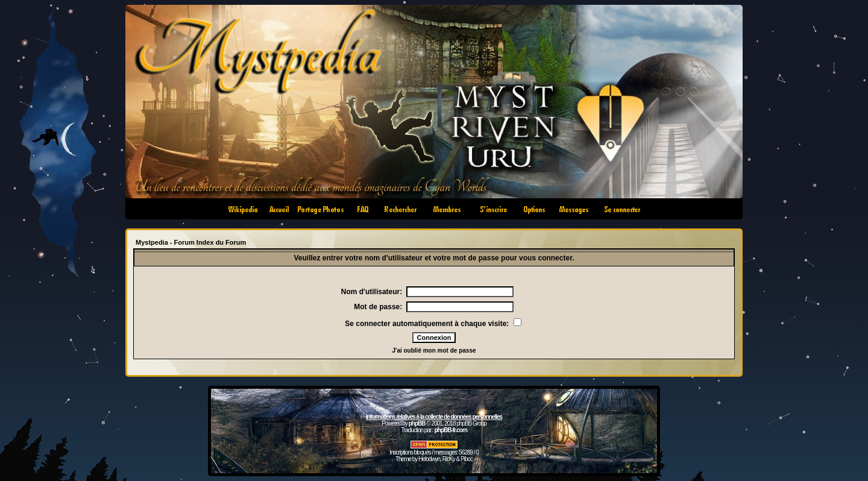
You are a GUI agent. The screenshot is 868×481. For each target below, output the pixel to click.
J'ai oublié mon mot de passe (434, 351)
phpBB (417, 423)
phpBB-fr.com (451, 430)
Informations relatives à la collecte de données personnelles (434, 417)
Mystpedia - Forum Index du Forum (191, 242)
